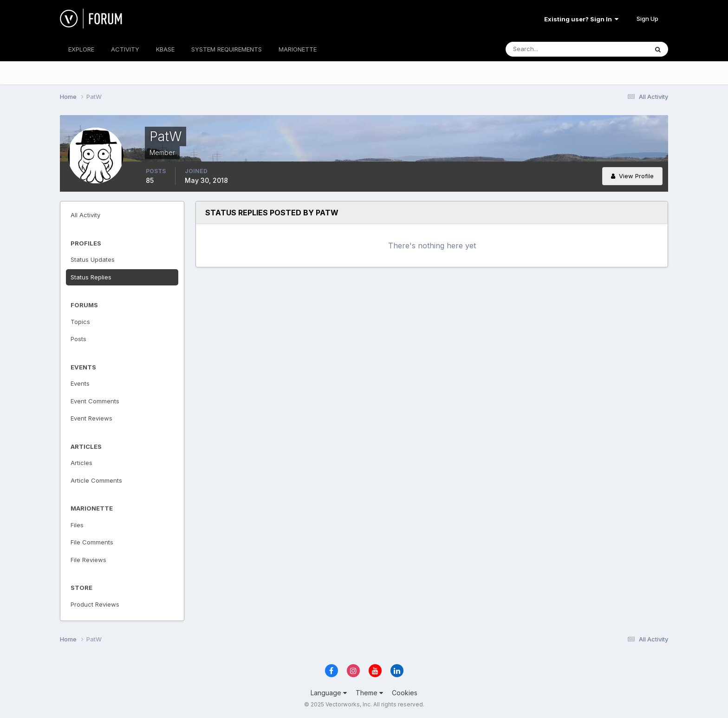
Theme (369, 693)
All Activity (85, 215)
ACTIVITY (125, 49)
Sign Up (647, 19)
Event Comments (95, 401)
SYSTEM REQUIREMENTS (227, 49)
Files (77, 525)
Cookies (405, 693)
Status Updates (93, 259)
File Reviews (88, 560)
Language (329, 693)
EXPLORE (81, 49)
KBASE (165, 49)
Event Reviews (91, 418)
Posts (78, 339)
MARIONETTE (298, 49)
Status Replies (91, 277)
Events (80, 383)
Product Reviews (95, 604)
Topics (80, 322)
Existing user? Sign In (581, 19)
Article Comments (96, 480)
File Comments (92, 542)
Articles (81, 463)
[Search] (546, 49)
